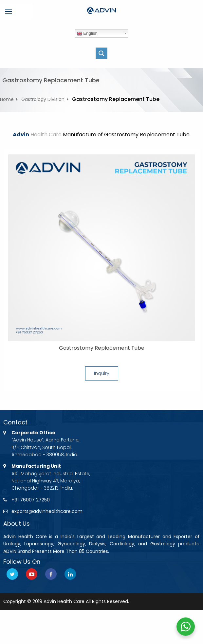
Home (7, 99)
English (87, 33)
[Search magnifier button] (101, 53)
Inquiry (102, 373)
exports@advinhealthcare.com (47, 511)
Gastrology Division (43, 99)
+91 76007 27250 (31, 500)
